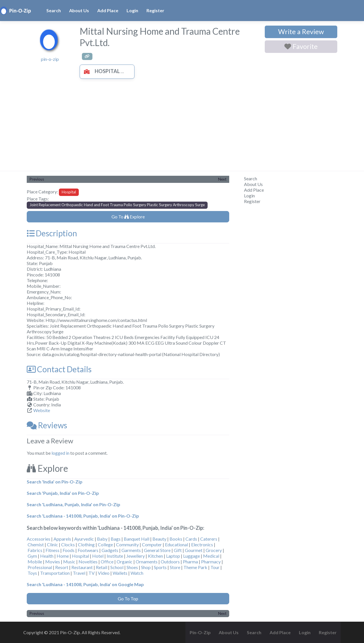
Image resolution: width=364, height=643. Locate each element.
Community (127, 544)
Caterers (209, 539)
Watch (137, 573)
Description (52, 233)
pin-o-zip (50, 59)
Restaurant (82, 567)
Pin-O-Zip (200, 632)
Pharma (190, 562)
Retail (102, 567)
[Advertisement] (182, 128)
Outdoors (170, 562)
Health (47, 556)
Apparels (62, 539)
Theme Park (195, 567)
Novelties (88, 562)
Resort (62, 567)
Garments (131, 550)
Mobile (35, 562)
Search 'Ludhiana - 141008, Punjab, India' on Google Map (85, 584)
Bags (116, 539)
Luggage (192, 556)
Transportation (55, 573)
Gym (32, 556)
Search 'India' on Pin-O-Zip (55, 482)
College (105, 544)
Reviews (47, 425)
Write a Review (301, 32)
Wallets (120, 573)
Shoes (132, 567)
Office (107, 562)
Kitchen (155, 556)
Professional (40, 567)
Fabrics (35, 550)
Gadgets (110, 550)
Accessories (39, 539)
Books (176, 539)
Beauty (159, 539)
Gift (178, 550)
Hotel (98, 556)
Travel (79, 573)
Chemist (36, 544)
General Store (157, 550)
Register (155, 10)
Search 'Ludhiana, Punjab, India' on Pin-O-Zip (74, 504)
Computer (152, 544)
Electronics (202, 544)
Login (132, 10)
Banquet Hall (136, 539)
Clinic (52, 544)
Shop (146, 567)
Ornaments (147, 562)
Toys (32, 573)
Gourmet (194, 550)
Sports (160, 567)
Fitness (52, 550)
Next (222, 179)
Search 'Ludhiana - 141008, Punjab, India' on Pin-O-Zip (83, 516)
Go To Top (128, 598)
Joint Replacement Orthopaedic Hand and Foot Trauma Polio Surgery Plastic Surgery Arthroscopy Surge (117, 205)
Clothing (86, 544)
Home (63, 556)
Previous (37, 179)
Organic (125, 562)
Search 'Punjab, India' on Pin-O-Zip (63, 493)
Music (69, 562)
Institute (115, 556)
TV (92, 573)
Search (54, 10)
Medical (211, 556)
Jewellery (136, 556)
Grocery (214, 550)
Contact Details (59, 369)
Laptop (173, 556)
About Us (79, 10)
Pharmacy (211, 562)
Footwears (88, 550)
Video (104, 573)
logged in (60, 453)
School (117, 567)
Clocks (68, 544)
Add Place (108, 10)
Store (175, 567)
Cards (191, 539)
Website (42, 410)
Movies (53, 562)
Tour (215, 567)
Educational (176, 544)
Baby (102, 539)
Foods (69, 550)
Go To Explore (128, 217)
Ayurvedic (84, 539)
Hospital (100, 71)
